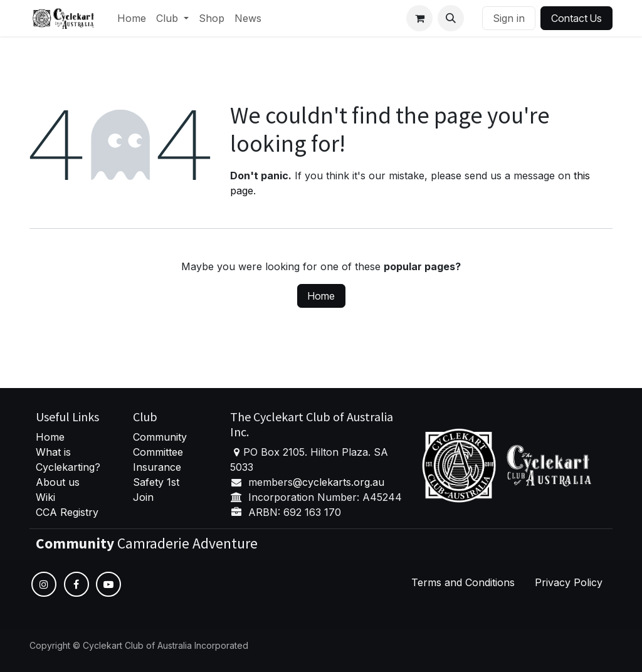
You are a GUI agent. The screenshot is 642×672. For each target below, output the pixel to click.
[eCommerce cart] (419, 18)
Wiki (45, 497)
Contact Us (576, 18)
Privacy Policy (569, 582)
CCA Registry (67, 512)
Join (143, 497)
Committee (158, 452)
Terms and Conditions (463, 582)
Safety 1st (158, 482)
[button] (451, 18)
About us (58, 482)
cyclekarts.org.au (343, 482)
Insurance (157, 467)
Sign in (509, 18)
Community (160, 437)
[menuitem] (132, 18)
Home (321, 296)
